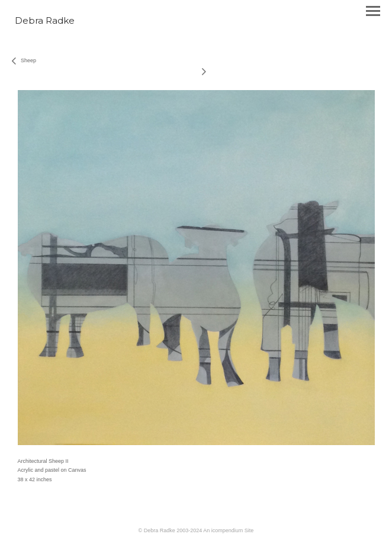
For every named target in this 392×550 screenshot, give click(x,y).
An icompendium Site (228, 530)
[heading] (45, 21)
